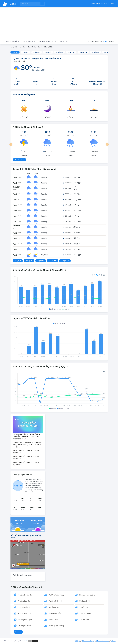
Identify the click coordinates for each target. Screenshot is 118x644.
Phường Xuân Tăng (56, 595)
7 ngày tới (71, 52)
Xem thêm (18, 632)
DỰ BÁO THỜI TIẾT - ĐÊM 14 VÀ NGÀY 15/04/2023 (26, 458)
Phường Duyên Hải (25, 595)
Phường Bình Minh (56, 601)
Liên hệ (113, 641)
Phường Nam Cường (87, 595)
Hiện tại (15, 52)
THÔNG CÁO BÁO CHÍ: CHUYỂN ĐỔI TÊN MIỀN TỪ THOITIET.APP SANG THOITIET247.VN (26, 437)
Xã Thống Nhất (48, 47)
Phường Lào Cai (24, 601)
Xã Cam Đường (85, 601)
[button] (12, 42)
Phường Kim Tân (24, 613)
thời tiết (25, 641)
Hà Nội (105, 41)
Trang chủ (14, 47)
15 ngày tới (95, 52)
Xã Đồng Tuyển (55, 613)
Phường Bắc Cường (56, 626)
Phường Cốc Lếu (24, 607)
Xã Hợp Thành (85, 613)
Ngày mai (37, 52)
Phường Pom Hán (25, 626)
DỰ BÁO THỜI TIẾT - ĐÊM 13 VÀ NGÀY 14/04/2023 (26, 464)
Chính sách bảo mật (103, 641)
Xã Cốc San (84, 620)
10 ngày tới (83, 52)
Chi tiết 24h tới (19, 160)
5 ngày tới (60, 52)
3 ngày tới (48, 52)
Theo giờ (25, 52)
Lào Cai (22, 47)
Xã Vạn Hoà (53, 620)
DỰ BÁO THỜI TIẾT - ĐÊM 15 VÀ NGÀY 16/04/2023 (26, 452)
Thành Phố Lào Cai (34, 47)
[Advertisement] (59, 23)
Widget (78, 641)
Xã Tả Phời (84, 607)
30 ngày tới (65, 261)
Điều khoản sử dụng (88, 641)
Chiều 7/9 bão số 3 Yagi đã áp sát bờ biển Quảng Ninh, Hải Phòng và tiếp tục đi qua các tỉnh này (27, 445)
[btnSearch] (42, 4)
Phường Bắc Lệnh (25, 620)
